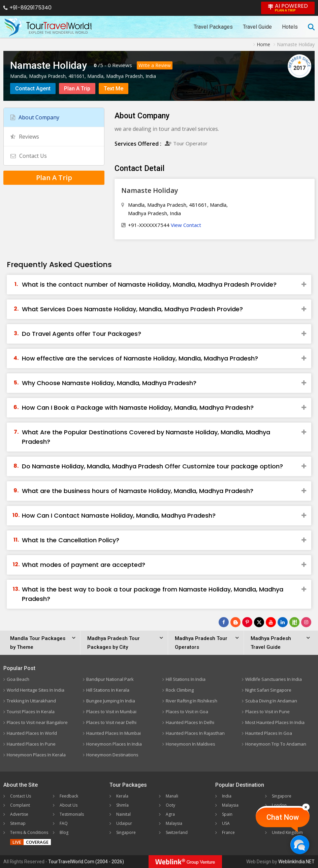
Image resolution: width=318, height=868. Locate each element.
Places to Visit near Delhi (111, 722)
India (227, 796)
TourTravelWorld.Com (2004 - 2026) (86, 862)
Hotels (290, 27)
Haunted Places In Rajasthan (195, 733)
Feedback (69, 796)
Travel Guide (257, 27)
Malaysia (174, 823)
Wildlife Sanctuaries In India (274, 679)
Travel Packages (213, 27)
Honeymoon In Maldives (190, 744)
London (279, 805)
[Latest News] (235, 622)
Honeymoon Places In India (114, 744)
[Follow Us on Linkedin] (283, 622)
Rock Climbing (180, 690)
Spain (227, 814)
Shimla (122, 805)
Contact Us (29, 156)
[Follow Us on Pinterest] (247, 622)
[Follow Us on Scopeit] (294, 622)
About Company (35, 117)
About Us (69, 805)
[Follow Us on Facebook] (224, 622)
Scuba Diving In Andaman (271, 701)
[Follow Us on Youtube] (271, 622)
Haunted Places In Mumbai (114, 733)
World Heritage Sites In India (36, 690)
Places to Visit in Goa (187, 712)
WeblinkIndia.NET (296, 862)
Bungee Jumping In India (111, 701)
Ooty (170, 805)
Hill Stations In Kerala (108, 690)
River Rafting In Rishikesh (192, 701)
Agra (170, 814)
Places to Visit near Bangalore (37, 722)
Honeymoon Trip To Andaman (276, 744)
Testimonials (72, 814)
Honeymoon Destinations (112, 755)
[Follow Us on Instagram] (306, 622)
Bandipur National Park (110, 679)
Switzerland (177, 832)
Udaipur (124, 823)
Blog (64, 832)
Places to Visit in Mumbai (111, 712)
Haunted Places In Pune (31, 744)
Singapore (126, 832)
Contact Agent (33, 89)
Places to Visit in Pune (267, 712)
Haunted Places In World (32, 733)
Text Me (114, 89)
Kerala (122, 796)
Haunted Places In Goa (269, 733)
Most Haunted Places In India (275, 722)
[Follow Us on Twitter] (259, 622)
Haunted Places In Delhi (190, 722)
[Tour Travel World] (48, 27)
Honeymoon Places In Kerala (36, 755)
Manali (172, 796)
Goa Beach (18, 679)
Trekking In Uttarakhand (31, 701)
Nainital (123, 814)
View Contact (186, 225)
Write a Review (155, 65)
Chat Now (283, 817)
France (228, 832)
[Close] (306, 807)
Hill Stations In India (186, 679)
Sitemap (18, 823)
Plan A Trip (77, 89)
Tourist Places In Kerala (31, 712)
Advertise (19, 814)
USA (226, 823)
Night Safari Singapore (268, 690)
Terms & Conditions (29, 832)
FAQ (64, 823)
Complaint (20, 805)
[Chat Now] (300, 845)
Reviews (122, 65)
